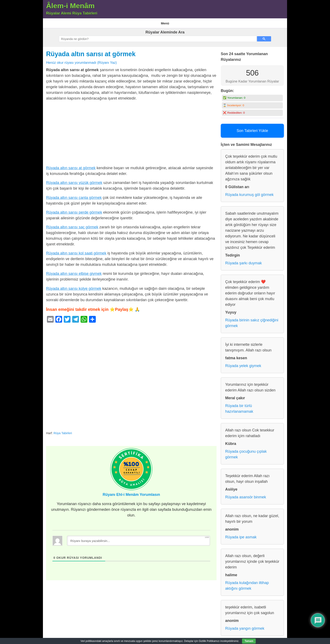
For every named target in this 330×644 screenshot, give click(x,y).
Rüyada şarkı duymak (244, 261)
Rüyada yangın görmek (245, 626)
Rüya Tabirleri (178, 22)
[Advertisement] (131, 132)
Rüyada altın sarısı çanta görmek (74, 195)
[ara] (157, 36)
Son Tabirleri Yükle (252, 128)
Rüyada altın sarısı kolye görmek (74, 286)
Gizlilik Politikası (153, 22)
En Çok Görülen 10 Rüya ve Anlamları (114, 22)
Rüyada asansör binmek (246, 495)
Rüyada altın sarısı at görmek (91, 51)
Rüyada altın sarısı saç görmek (72, 224)
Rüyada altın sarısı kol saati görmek (76, 251)
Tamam (249, 641)
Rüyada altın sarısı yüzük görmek (74, 180)
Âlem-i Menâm (70, 6)
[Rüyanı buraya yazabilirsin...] (138, 538)
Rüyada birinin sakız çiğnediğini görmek (252, 320)
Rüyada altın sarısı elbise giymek (74, 271)
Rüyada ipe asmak (241, 535)
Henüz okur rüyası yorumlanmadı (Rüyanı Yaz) (81, 60)
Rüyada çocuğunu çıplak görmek (246, 452)
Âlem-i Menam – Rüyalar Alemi (65, 22)
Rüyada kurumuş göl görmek (249, 192)
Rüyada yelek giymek (243, 363)
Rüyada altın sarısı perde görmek (74, 210)
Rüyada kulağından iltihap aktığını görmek (247, 583)
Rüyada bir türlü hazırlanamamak (239, 406)
